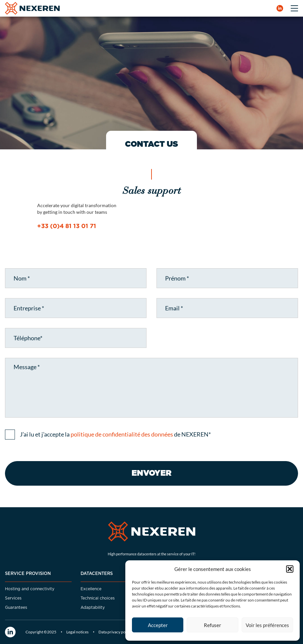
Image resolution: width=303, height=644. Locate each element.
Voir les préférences (267, 625)
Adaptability (93, 607)
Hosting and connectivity (30, 589)
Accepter (158, 625)
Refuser (212, 625)
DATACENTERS (97, 574)
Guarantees (16, 607)
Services (13, 598)
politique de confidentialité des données (122, 434)
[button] (290, 569)
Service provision (28, 574)
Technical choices (98, 598)
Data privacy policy (115, 632)
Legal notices (77, 632)
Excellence (91, 589)
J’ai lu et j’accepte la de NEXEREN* (115, 434)
